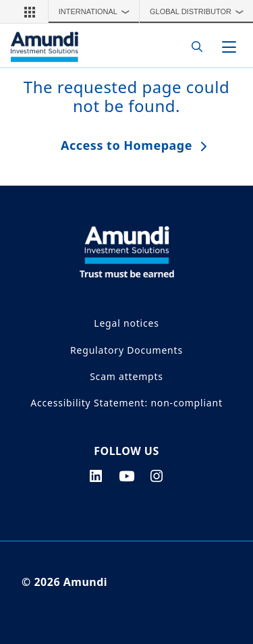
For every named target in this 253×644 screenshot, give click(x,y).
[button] (30, 11)
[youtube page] (127, 476)
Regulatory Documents (126, 350)
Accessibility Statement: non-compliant (126, 403)
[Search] (193, 47)
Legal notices (126, 323)
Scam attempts (126, 376)
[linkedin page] (96, 476)
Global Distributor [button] (200, 11)
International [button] (97, 11)
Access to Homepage (126, 145)
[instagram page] (157, 476)
